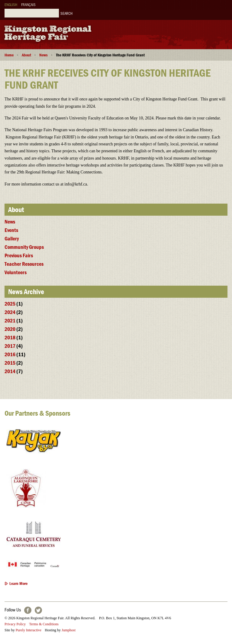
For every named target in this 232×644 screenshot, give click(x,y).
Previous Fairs (19, 255)
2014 (10, 371)
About (26, 55)
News (43, 55)
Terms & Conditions (44, 624)
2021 (10, 320)
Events (11, 230)
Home (9, 55)
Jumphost (69, 630)
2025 (10, 304)
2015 (10, 363)
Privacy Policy (15, 624)
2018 (10, 337)
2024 (10, 312)
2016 (10, 354)
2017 (10, 346)
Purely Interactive (29, 630)
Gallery (12, 238)
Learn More (18, 584)
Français (28, 4)
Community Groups (24, 247)
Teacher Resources (24, 264)
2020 (10, 329)
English (11, 4)
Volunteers (16, 272)
